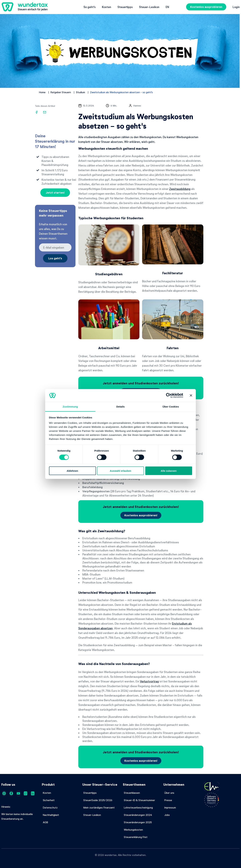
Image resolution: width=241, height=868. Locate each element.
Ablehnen (72, 471)
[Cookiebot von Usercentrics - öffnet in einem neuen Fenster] (168, 395)
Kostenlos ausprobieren (206, 7)
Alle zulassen (169, 471)
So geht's (90, 7)
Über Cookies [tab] (171, 407)
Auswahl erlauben (120, 471)
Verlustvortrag (149, 681)
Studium (81, 92)
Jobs (167, 815)
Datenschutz (50, 807)
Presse (168, 800)
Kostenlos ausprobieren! (141, 515)
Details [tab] (120, 407)
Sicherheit (49, 800)
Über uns (169, 793)
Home (42, 92)
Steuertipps (125, 7)
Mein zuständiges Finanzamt (99, 807)
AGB (45, 822)
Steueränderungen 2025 (138, 822)
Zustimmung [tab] (70, 407)
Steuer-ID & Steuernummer (139, 800)
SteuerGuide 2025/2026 (98, 800)
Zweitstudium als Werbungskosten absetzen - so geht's (121, 92)
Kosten (107, 7)
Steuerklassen (132, 793)
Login (236, 7)
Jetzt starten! (55, 193)
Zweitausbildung (180, 189)
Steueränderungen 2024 (138, 815)
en (167, 7)
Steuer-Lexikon (149, 7)
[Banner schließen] (191, 395)
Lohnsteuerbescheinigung (138, 807)
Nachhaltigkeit (51, 815)
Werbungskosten (133, 830)
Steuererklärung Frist (136, 837)
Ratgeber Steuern (61, 92)
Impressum (170, 807)
